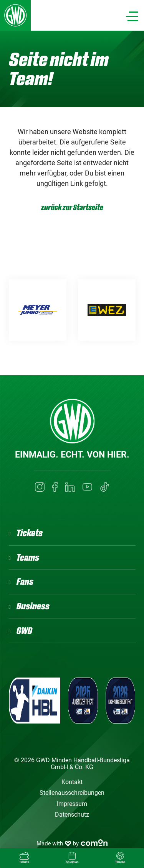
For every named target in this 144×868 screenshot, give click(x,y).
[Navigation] (132, 16)
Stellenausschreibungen (72, 793)
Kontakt (72, 782)
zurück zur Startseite (72, 208)
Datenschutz (72, 815)
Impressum (72, 804)
